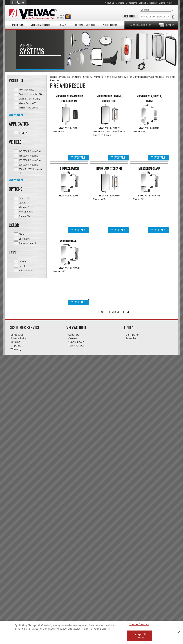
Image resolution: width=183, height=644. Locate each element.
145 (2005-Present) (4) (32, 151)
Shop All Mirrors (93, 77)
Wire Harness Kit (69, 241)
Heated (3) (32, 198)
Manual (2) (32, 207)
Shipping (16, 345)
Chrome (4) (32, 239)
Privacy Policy (18, 338)
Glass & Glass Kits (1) (32, 98)
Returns (15, 342)
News (170, 3)
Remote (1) (32, 216)
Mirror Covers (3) (32, 103)
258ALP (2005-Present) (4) (32, 171)
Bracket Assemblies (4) (32, 94)
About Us (110, 3)
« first (101, 312)
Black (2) (31, 234)
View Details (78, 157)
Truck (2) (32, 133)
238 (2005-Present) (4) (32, 164)
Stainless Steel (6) (32, 243)
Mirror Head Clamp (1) (32, 107)
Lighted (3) (32, 202)
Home (54, 77)
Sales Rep (132, 338)
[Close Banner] (179, 634)
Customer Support (84, 25)
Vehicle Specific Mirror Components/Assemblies (134, 77)
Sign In (135, 25)
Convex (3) (32, 261)
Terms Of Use (76, 345)
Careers (120, 3)
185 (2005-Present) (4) (32, 160)
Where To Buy (110, 25)
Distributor (132, 335)
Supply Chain (76, 342)
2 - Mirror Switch (69, 169)
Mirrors (77, 77)
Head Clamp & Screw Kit (109, 169)
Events (162, 3)
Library (62, 25)
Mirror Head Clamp (149, 169)
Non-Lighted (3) (32, 211)
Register (146, 25)
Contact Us (131, 3)
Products (18, 25)
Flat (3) (30, 266)
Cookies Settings (139, 626)
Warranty (16, 349)
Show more (16, 115)
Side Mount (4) (32, 270)
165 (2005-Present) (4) (32, 155)
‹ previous (113, 312)
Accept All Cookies (140, 638)
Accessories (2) (32, 89)
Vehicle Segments (41, 25)
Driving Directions (148, 3)
